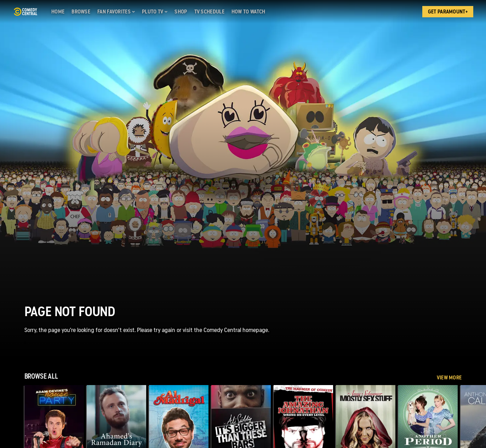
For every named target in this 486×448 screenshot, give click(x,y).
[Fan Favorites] (116, 12)
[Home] (58, 12)
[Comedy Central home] (25, 12)
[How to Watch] (248, 12)
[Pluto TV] (155, 12)
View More (449, 378)
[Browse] (81, 12)
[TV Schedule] (209, 12)
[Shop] (181, 12)
